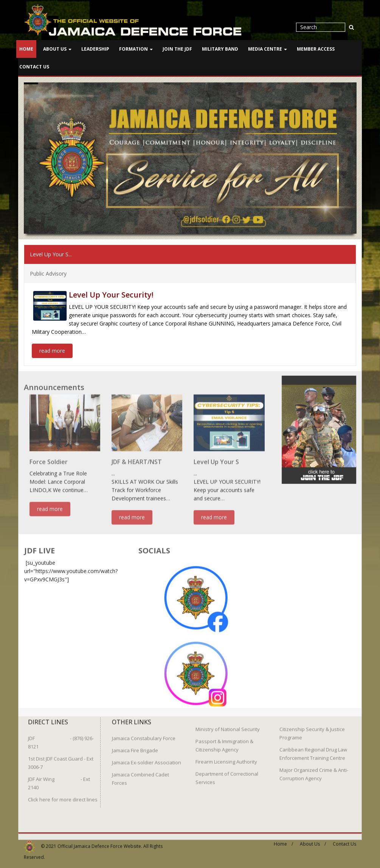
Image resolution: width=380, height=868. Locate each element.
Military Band (220, 49)
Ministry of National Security (228, 725)
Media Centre (268, 49)
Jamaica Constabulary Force (144, 735)
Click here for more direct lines (63, 796)
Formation (136, 49)
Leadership (95, 49)
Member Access (316, 49)
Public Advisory (48, 273)
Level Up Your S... (51, 254)
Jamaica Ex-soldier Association (147, 759)
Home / (283, 840)
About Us (57, 49)
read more (52, 350)
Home (26, 49)
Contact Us (34, 67)
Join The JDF (177, 49)
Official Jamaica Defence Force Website (99, 842)
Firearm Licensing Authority (226, 758)
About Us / (313, 840)
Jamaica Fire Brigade (135, 747)
